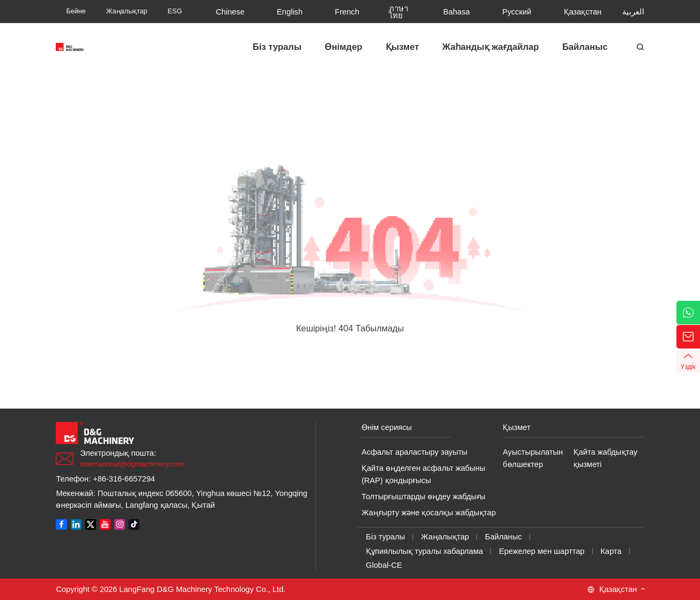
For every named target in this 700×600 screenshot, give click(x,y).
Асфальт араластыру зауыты (414, 452)
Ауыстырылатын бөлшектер (533, 458)
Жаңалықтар (445, 537)
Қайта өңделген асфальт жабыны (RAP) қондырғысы (423, 474)
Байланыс (503, 537)
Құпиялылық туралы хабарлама (424, 551)
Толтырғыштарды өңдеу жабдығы (423, 497)
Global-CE (384, 565)
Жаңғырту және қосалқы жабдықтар (429, 513)
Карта (611, 551)
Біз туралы (385, 537)
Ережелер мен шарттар (542, 551)
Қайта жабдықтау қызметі (605, 458)
